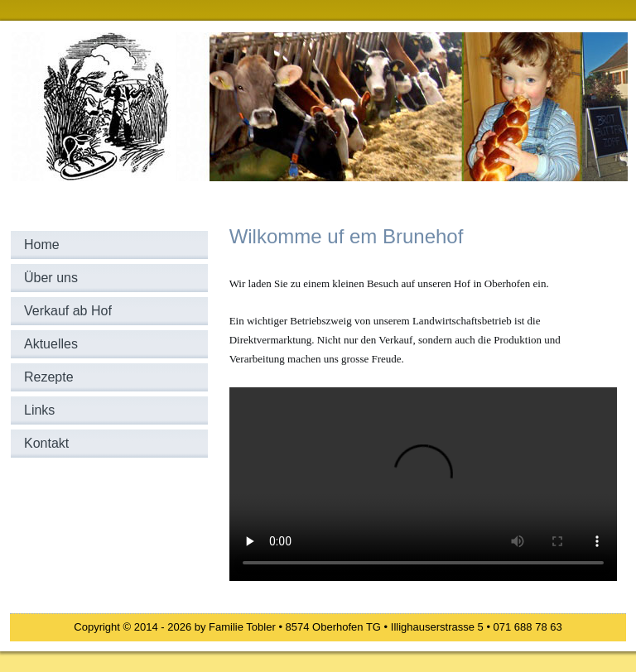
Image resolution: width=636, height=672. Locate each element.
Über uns (51, 278)
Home (42, 245)
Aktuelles (51, 344)
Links (39, 410)
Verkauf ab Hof (68, 311)
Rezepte (49, 377)
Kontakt (46, 443)
